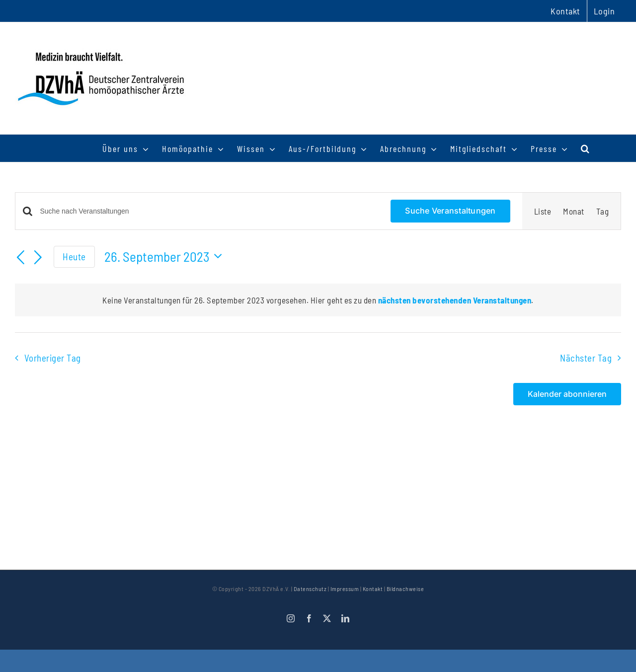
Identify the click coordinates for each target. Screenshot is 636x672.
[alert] (318, 300)
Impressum (345, 589)
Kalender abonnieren (567, 394)
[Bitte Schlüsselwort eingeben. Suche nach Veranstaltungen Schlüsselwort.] (210, 211)
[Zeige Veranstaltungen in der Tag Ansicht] (603, 211)
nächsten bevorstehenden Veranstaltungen (455, 300)
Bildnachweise (405, 589)
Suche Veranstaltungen (450, 211)
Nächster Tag (586, 358)
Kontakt (373, 589)
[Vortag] (21, 258)
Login (604, 11)
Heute (74, 257)
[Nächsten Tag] (38, 258)
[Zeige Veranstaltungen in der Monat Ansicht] (574, 211)
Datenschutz (310, 589)
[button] (586, 148)
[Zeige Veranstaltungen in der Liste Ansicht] (543, 211)
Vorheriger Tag (53, 358)
